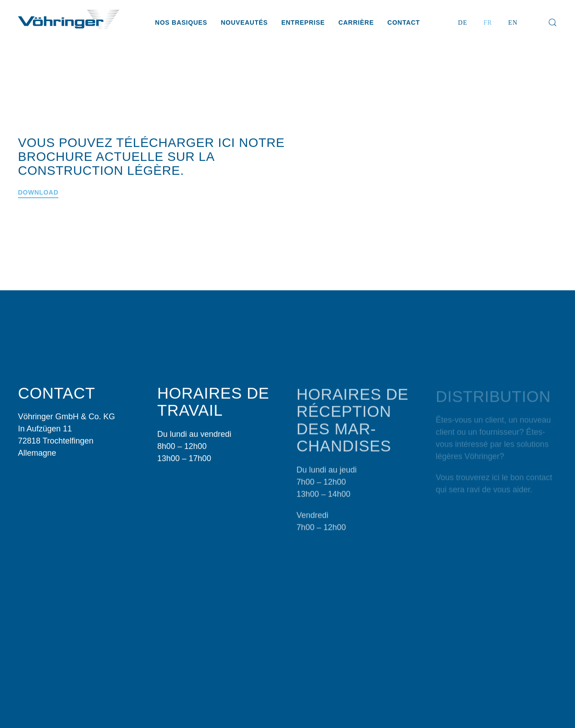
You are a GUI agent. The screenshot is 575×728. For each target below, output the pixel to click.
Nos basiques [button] (181, 22)
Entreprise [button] (303, 22)
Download (38, 192)
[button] (553, 22)
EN (513, 23)
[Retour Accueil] (69, 22)
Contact (404, 22)
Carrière (356, 22)
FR (488, 23)
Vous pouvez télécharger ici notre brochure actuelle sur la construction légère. (151, 157)
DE (463, 23)
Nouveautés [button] (244, 22)
